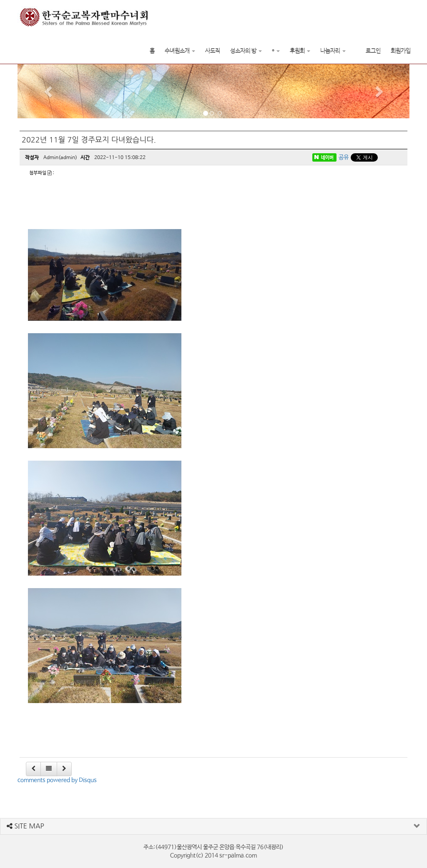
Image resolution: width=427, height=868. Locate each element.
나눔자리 (333, 51)
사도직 (213, 51)
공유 (344, 157)
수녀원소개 (180, 51)
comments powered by (57, 780)
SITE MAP (25, 826)
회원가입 (401, 51)
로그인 (373, 51)
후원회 (300, 51)
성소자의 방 (246, 51)
